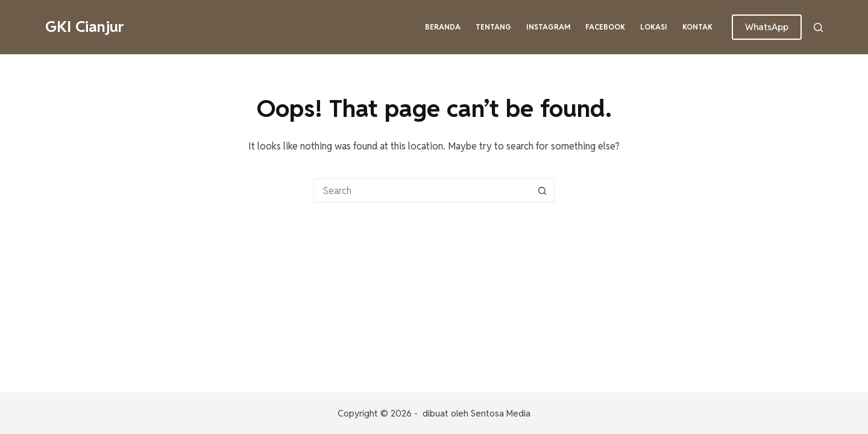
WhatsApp (767, 27)
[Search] (818, 27)
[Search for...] (422, 190)
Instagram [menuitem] (548, 27)
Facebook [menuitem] (605, 27)
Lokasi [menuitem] (654, 27)
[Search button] (542, 190)
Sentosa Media (501, 413)
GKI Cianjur (85, 27)
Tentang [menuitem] (493, 27)
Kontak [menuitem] (697, 27)
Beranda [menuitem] (443, 27)
